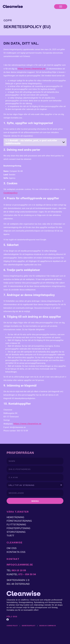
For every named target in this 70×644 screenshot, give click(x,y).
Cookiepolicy (11, 193)
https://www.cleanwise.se (32, 69)
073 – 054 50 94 (27, 574)
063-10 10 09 (19, 570)
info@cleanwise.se (20, 565)
